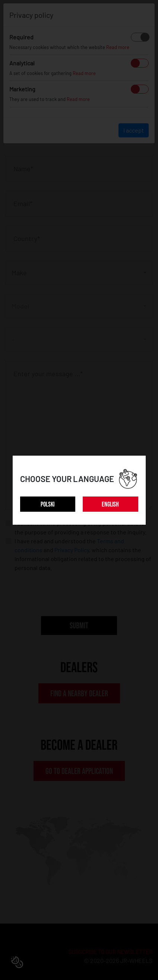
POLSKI (48, 504)
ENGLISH (110, 504)
